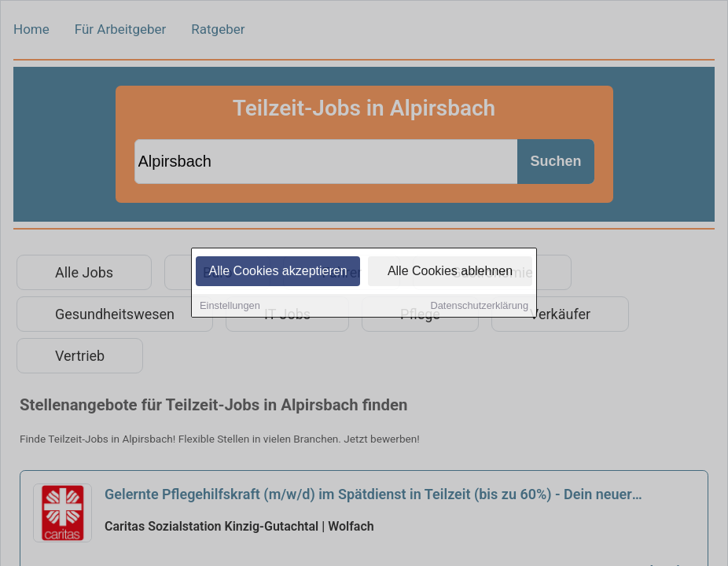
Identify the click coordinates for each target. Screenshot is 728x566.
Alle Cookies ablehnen (450, 272)
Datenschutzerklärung (480, 306)
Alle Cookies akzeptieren (278, 272)
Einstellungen (230, 306)
